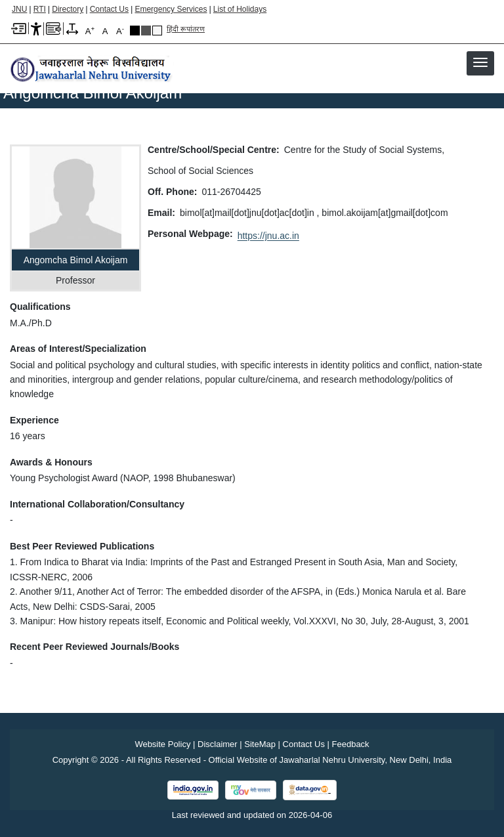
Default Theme (157, 31)
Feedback (351, 744)
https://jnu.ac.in (268, 236)
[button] (480, 62)
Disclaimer (218, 744)
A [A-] (120, 31)
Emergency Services (171, 9)
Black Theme (135, 31)
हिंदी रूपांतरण (186, 29)
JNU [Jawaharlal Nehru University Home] (19, 9)
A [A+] (90, 31)
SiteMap (260, 744)
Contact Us (109, 9)
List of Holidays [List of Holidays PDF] (240, 9)
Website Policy (162, 744)
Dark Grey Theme (146, 31)
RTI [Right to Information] (40, 9)
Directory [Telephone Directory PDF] (68, 9)
